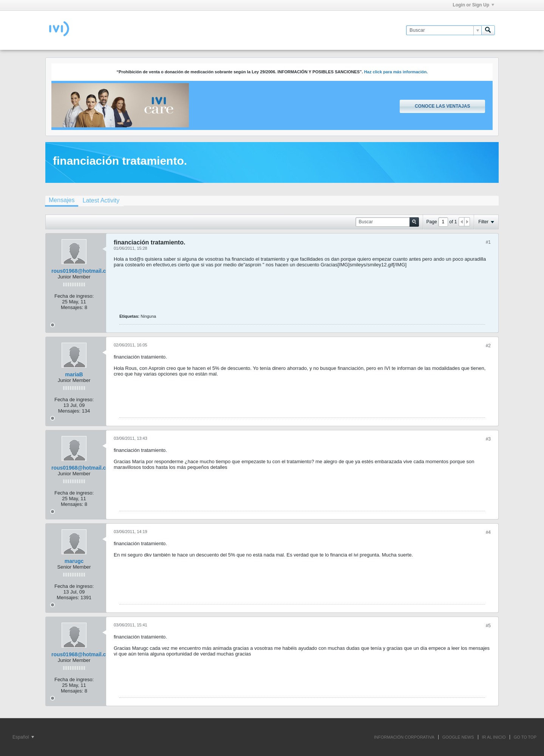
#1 (488, 242)
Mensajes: (72, 307)
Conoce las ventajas (442, 106)
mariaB (74, 374)
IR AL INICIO (494, 737)
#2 (488, 346)
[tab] (62, 201)
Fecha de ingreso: (74, 296)
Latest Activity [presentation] (101, 200)
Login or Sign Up (473, 5)
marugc (74, 561)
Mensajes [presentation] (62, 200)
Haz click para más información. (396, 72)
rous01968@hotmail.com (83, 271)
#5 (488, 626)
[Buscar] (444, 30)
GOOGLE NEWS (458, 737)
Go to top (525, 737)
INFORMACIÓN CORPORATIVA (404, 737)
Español (23, 737)
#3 (488, 439)
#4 (488, 532)
